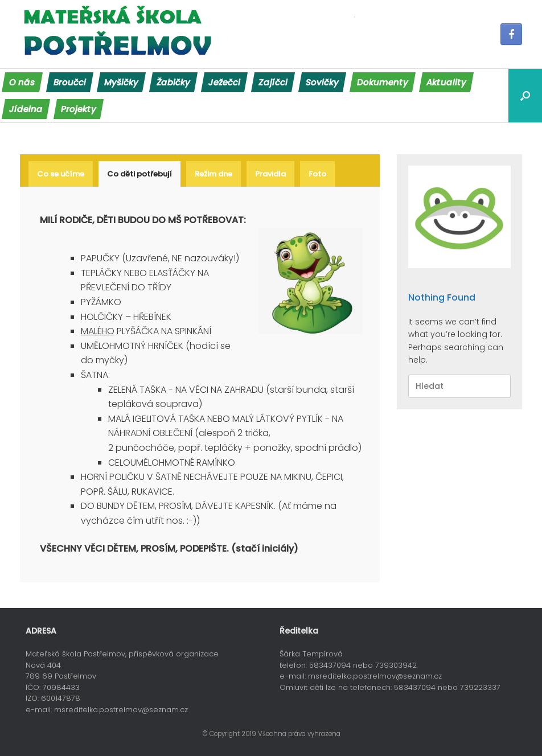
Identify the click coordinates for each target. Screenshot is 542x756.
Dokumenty (383, 82)
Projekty (79, 109)
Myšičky (121, 82)
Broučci (70, 82)
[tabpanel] (201, 385)
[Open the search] (525, 96)
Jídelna (26, 109)
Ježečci (224, 82)
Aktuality (446, 82)
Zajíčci (273, 82)
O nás (22, 82)
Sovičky (322, 82)
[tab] (61, 174)
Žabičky (173, 82)
